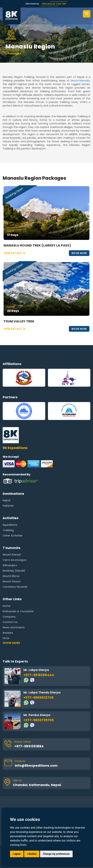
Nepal (7, 485)
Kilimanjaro (10, 550)
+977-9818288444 (39, 659)
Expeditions (10, 509)
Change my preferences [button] (56, 854)
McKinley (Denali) (14, 555)
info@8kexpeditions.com (36, 750)
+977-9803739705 (39, 704)
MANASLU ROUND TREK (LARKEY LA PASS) (37, 245)
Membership (32, 4)
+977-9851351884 (29, 731)
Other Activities (13, 520)
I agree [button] (17, 854)
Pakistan (8, 490)
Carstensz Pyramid (15, 571)
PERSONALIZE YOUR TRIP (54, 4)
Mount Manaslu (80, 81)
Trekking (8, 515)
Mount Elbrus (11, 561)
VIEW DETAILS (15, 253)
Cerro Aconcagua (14, 545)
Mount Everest (12, 539)
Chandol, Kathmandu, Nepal (37, 769)
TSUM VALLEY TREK (19, 321)
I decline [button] (32, 854)
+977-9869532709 (38, 682)
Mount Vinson (12, 566)
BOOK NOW (79, 253)
